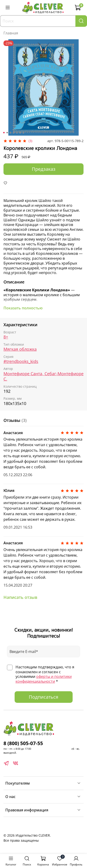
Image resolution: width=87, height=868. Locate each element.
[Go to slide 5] (17, 133)
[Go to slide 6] (20, 133)
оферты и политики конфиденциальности (44, 679)
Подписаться (43, 697)
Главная (11, 33)
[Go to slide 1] (4, 133)
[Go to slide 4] (13, 133)
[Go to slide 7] (23, 133)
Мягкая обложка (20, 349)
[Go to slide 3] (10, 133)
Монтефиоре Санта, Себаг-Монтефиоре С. (43, 376)
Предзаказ (44, 169)
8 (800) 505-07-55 (23, 743)
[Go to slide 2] (7, 133)
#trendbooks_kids (21, 361)
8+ (6, 337)
